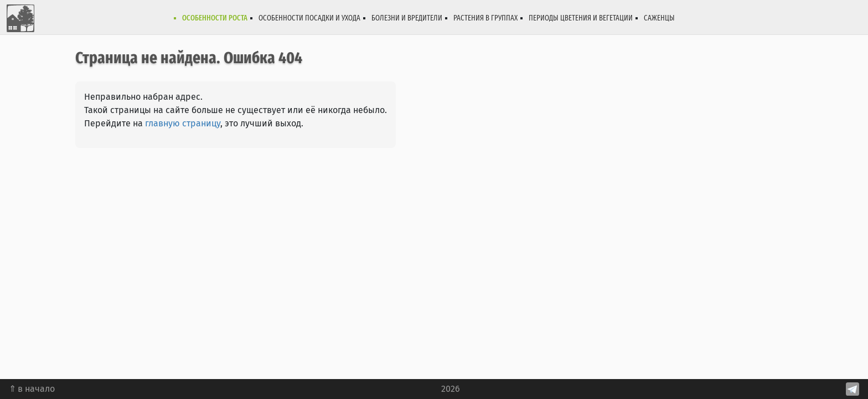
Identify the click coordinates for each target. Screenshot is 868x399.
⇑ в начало (32, 389)
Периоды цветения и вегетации (581, 18)
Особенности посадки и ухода (309, 18)
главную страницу (183, 123)
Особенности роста (215, 18)
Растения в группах (485, 18)
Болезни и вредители (407, 18)
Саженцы (659, 18)
